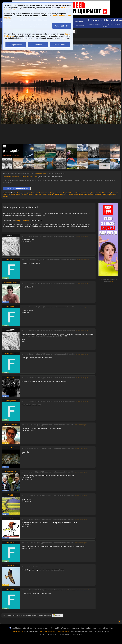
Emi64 (69, 193)
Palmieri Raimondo (34, 195)
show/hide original (82, 236)
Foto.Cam (95, 193)
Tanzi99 (6, 196)
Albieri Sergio (39, 193)
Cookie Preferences (63, 632)
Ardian (47, 193)
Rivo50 (91, 195)
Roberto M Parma (100, 195)
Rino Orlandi (83, 195)
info (112, 281)
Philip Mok (59, 195)
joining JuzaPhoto (22, 221)
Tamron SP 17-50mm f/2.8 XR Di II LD (25, 177)
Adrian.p (18, 193)
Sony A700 (7, 177)
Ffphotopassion (40, 173)
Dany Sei (62, 193)
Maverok (24, 195)
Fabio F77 (75, 193)
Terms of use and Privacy (47, 632)
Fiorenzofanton (85, 193)
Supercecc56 (112, 195)
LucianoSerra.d (14, 195)
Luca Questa (10, 377)
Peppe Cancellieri (48, 195)
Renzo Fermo (73, 195)
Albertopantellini (28, 193)
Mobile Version (18, 632)
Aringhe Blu (54, 193)
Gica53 (102, 193)
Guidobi (108, 193)
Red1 (65, 195)
